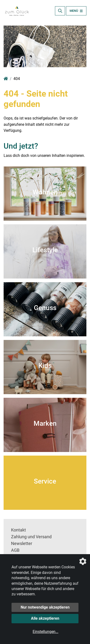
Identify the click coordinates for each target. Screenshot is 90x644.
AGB (15, 550)
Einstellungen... (45, 632)
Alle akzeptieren (45, 618)
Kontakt (18, 530)
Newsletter (22, 544)
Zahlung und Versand (31, 537)
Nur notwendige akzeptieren (45, 607)
